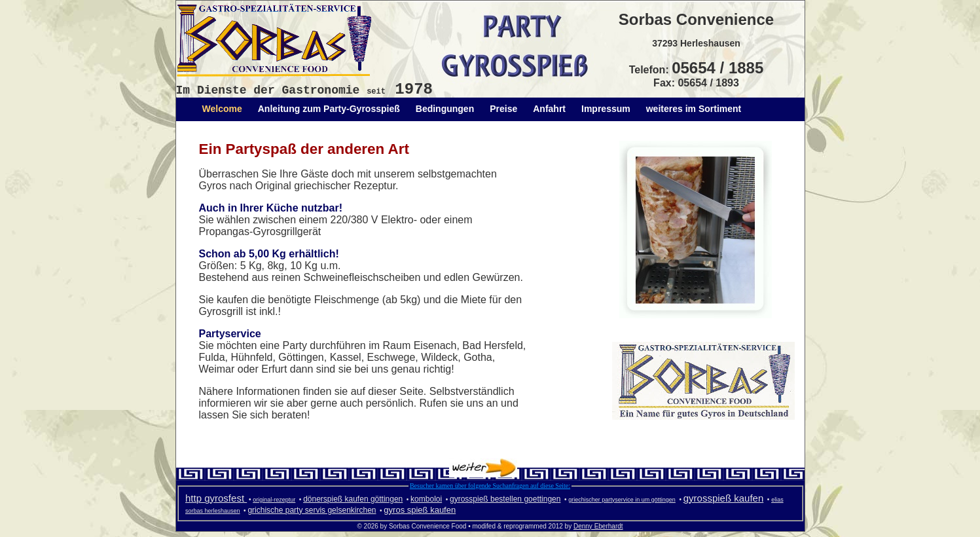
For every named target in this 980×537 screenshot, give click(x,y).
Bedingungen (445, 109)
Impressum (606, 109)
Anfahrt (549, 109)
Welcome (222, 109)
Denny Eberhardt (598, 526)
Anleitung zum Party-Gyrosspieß (329, 109)
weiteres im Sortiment (694, 109)
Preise (503, 109)
